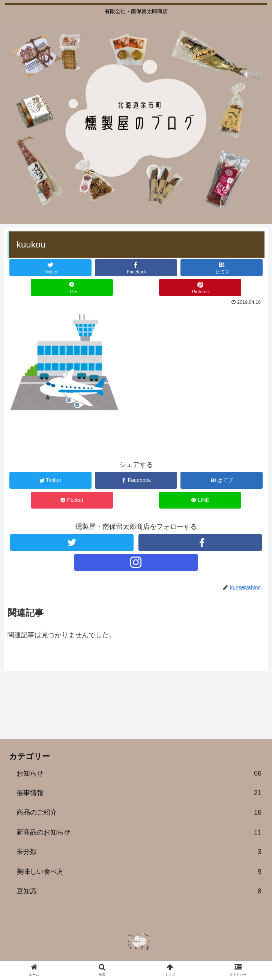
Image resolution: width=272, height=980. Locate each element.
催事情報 (139, 793)
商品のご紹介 (139, 812)
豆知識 (139, 891)
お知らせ (139, 773)
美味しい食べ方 (139, 872)
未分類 (139, 852)
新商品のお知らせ (139, 832)
